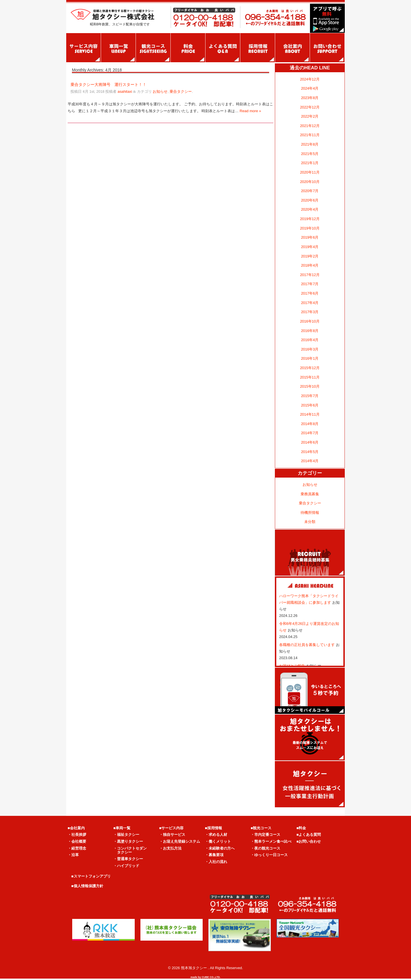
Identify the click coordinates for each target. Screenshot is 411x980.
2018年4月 (310, 265)
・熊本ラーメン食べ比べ (271, 841)
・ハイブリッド (126, 866)
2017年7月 (310, 284)
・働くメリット (218, 841)
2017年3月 (310, 312)
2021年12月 (310, 126)
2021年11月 (310, 135)
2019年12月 (310, 219)
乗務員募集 (310, 494)
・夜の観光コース (265, 848)
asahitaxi (125, 91)
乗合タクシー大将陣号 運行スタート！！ (108, 84)
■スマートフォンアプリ (91, 876)
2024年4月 (310, 88)
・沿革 (73, 855)
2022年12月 (310, 107)
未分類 (310, 522)
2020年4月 (310, 209)
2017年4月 (310, 303)
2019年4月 (310, 247)
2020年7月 (310, 191)
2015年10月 (310, 386)
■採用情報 (213, 828)
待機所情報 (310, 513)
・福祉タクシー (126, 835)
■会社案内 (76, 828)
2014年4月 (310, 461)
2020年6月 (310, 200)
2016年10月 (310, 321)
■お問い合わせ (309, 841)
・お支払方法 (170, 848)
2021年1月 (310, 163)
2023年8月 (310, 98)
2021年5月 (310, 154)
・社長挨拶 (77, 835)
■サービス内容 (172, 828)
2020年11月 (310, 172)
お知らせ (160, 91)
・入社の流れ (216, 862)
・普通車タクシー (128, 859)
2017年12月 (310, 275)
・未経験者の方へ (220, 848)
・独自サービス (172, 835)
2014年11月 (310, 414)
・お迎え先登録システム (180, 841)
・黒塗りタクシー (128, 841)
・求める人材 (216, 835)
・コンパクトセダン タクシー (130, 850)
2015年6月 (310, 405)
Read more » (250, 111)
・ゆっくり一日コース (269, 855)
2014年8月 (310, 424)
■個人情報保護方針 (87, 886)
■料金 (301, 828)
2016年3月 (310, 349)
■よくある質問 (309, 835)
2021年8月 (310, 144)
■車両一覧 (122, 828)
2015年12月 (310, 368)
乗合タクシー (181, 91)
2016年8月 (310, 331)
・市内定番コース (265, 835)
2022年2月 (310, 116)
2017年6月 (310, 293)
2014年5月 (310, 452)
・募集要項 (214, 855)
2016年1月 (310, 358)
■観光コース (261, 828)
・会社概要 (77, 841)
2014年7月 (310, 433)
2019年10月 (310, 228)
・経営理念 (77, 848)
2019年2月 (310, 256)
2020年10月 (310, 182)
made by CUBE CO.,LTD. (206, 977)
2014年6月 (310, 442)
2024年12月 (310, 79)
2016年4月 (310, 340)
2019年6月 (310, 237)
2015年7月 (310, 396)
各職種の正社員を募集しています (308, 645)
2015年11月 (310, 377)
